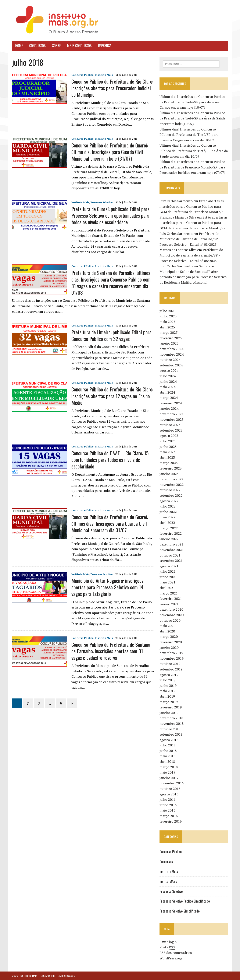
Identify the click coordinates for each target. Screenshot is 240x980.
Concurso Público (83, 75)
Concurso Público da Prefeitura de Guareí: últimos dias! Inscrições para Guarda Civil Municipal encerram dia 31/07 (110, 523)
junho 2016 (168, 805)
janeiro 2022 (169, 539)
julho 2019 (168, 680)
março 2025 (169, 332)
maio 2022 (167, 517)
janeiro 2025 (169, 343)
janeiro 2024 (169, 409)
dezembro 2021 (171, 544)
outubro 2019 (170, 664)
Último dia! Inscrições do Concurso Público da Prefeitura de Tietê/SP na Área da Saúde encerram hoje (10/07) (192, 118)
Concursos (37, 46)
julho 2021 (168, 571)
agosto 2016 (169, 794)
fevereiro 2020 (171, 642)
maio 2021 (167, 582)
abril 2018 (167, 761)
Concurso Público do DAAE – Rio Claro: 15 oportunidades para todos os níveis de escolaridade (110, 460)
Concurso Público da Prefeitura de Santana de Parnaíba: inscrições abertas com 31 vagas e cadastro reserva (111, 651)
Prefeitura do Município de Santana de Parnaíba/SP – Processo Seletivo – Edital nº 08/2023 (190, 239)
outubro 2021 (170, 555)
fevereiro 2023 (171, 468)
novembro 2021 (172, 550)
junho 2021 (168, 577)
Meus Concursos (79, 46)
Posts (167, 947)
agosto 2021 (169, 566)
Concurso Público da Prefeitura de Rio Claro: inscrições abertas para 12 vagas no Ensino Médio (112, 396)
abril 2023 (167, 457)
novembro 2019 (172, 658)
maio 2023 (167, 452)
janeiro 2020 (169, 648)
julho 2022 (168, 506)
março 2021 (169, 593)
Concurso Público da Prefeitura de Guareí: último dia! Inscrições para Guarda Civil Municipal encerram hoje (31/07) (110, 152)
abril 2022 (167, 523)
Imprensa (105, 46)
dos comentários (176, 953)
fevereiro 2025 (171, 338)
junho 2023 (168, 447)
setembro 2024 (171, 365)
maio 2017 (167, 772)
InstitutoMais (168, 881)
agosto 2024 (169, 370)
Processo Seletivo (102, 202)
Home (19, 46)
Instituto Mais (104, 75)
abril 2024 (167, 392)
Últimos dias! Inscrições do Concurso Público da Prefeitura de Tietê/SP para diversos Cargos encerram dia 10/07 (189, 135)
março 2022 (169, 528)
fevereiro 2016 (171, 821)
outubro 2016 (170, 789)
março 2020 (169, 637)
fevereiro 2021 (171, 599)
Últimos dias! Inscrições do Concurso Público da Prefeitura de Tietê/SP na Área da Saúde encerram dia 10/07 (194, 151)
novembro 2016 (172, 783)
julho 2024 (168, 376)
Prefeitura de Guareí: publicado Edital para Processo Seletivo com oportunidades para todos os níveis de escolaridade (110, 215)
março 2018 (169, 767)
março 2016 (169, 816)
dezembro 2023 (171, 414)
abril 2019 (167, 696)
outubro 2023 (170, 425)
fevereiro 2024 (171, 403)
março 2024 (169, 398)
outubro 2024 (170, 360)
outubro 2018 (170, 729)
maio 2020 (167, 626)
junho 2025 (168, 316)
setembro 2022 (171, 495)
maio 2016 (167, 810)
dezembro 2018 (171, 718)
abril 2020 (167, 631)
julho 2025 (168, 311)
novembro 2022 (172, 485)
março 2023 (169, 463)
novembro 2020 (172, 615)
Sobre (56, 46)
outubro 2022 (170, 490)
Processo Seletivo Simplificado (180, 911)
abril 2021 (167, 588)
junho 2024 (168, 381)
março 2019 (169, 702)
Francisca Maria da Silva (178, 217)
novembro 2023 (172, 419)
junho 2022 (168, 512)
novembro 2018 (172, 723)
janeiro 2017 (169, 778)
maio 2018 (167, 756)
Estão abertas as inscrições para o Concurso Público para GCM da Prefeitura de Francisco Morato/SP (193, 206)
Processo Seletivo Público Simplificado (185, 901)
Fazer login (168, 942)
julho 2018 (168, 745)
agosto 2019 (169, 675)
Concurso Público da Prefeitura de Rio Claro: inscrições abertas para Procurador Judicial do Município (112, 88)
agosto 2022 (169, 501)
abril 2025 (167, 327)
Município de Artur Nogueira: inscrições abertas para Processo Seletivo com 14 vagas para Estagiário (107, 587)
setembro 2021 (171, 561)
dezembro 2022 (171, 479)
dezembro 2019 (171, 653)
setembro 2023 (171, 430)
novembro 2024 (172, 354)
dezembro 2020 (171, 610)
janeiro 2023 (169, 474)
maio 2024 (167, 387)
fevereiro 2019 (171, 707)
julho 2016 (168, 799)
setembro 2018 (171, 734)
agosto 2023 (169, 436)
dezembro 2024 (171, 349)
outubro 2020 (170, 620)
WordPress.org (171, 958)
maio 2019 (167, 691)
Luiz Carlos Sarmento (176, 201)
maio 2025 (167, 322)
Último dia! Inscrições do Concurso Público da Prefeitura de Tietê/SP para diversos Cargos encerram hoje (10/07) (192, 102)
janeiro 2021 (169, 604)
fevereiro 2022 (171, 533)
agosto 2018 (169, 740)
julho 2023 (168, 441)
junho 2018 (168, 751)
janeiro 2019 (169, 713)
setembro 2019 (171, 669)
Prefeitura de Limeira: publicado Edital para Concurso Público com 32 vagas (111, 335)
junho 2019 (168, 686)
